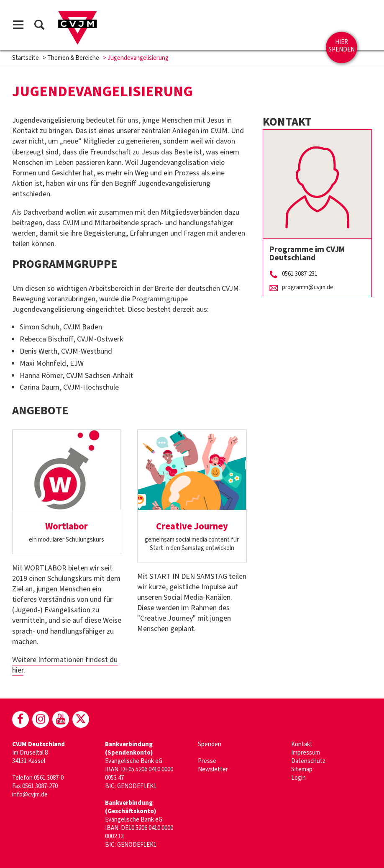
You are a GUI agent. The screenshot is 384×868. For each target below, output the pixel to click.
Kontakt (302, 744)
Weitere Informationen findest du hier (65, 665)
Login (298, 778)
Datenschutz (308, 761)
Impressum (306, 753)
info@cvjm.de (30, 795)
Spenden (210, 744)
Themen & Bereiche (73, 58)
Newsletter (213, 769)
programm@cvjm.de (308, 287)
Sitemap (302, 769)
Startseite (26, 58)
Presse (207, 761)
